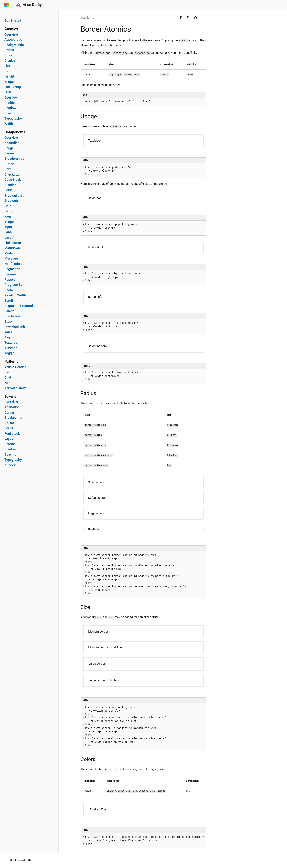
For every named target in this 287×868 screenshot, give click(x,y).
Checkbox (12, 174)
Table (8, 332)
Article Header (15, 367)
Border (9, 50)
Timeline (11, 348)
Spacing (10, 113)
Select (9, 311)
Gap (7, 71)
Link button (13, 243)
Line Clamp (13, 87)
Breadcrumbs (14, 159)
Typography (13, 119)
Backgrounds (14, 45)
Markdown (12, 248)
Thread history (15, 388)
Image (9, 82)
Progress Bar (14, 285)
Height (9, 76)
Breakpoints (13, 418)
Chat (8, 377)
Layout (9, 237)
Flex (7, 66)
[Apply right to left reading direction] (188, 18)
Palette (10, 444)
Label (8, 232)
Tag (7, 337)
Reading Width (15, 295)
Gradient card (14, 196)
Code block (13, 180)
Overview (11, 34)
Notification (13, 264)
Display (10, 61)
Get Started (13, 21)
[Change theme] (181, 18)
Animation (12, 407)
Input (8, 227)
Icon (8, 216)
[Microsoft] (7, 5)
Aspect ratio (13, 40)
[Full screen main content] (203, 18)
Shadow (10, 108)
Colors (9, 423)
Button (9, 164)
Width (9, 124)
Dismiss (10, 185)
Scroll (9, 301)
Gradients (12, 201)
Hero (8, 211)
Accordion (12, 143)
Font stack (12, 434)
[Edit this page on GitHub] (195, 18)
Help (8, 206)
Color (8, 55)
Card (8, 169)
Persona (11, 274)
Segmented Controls (19, 306)
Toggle (9, 353)
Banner (10, 153)
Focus (9, 428)
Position (11, 103)
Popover (11, 280)
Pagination (12, 269)
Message (11, 259)
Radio (9, 290)
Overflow (11, 97)
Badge (9, 148)
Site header (13, 316)
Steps (9, 322)
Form (8, 190)
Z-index (10, 465)
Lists (8, 92)
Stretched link (15, 327)
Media (9, 253)
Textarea (11, 343)
